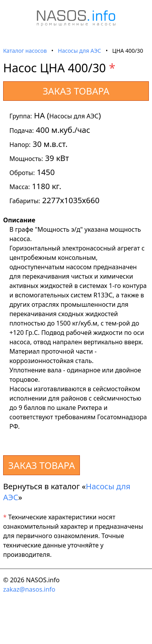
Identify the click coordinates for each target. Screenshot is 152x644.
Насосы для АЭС (80, 51)
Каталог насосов (25, 51)
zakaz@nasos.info (29, 589)
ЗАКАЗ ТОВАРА (76, 91)
